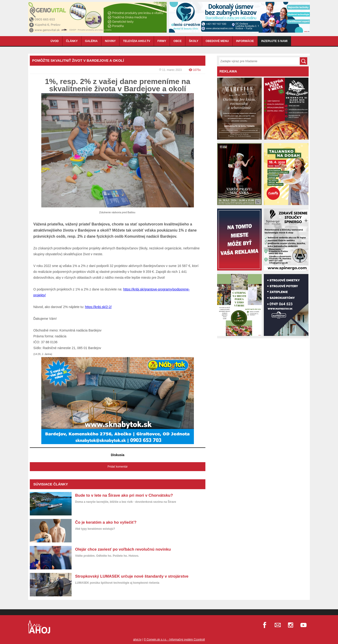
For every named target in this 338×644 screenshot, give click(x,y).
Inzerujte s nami (274, 41)
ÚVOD (55, 41)
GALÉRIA (91, 41)
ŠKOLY (194, 41)
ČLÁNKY (72, 41)
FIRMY (162, 41)
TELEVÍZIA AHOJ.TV (137, 41)
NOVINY (110, 41)
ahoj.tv (137, 640)
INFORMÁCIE (245, 41)
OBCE (178, 41)
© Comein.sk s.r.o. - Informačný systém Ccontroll (174, 640)
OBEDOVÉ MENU (217, 41)
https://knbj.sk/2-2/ (98, 307)
